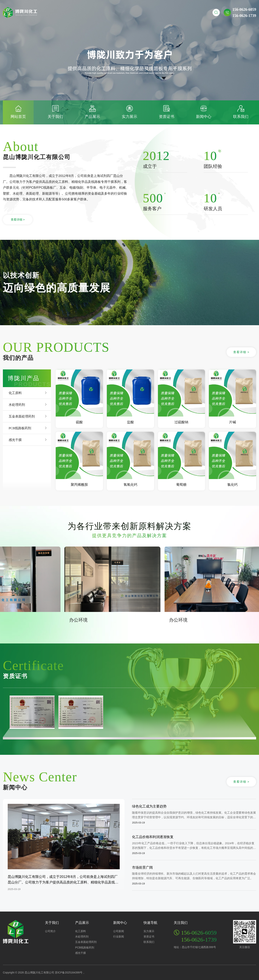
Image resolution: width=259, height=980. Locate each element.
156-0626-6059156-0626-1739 (244, 12)
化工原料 (15, 393)
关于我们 (52, 923)
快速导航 (150, 923)
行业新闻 (119, 937)
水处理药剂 (17, 405)
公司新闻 (119, 931)
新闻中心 (120, 923)
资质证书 (149, 937)
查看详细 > (18, 220)
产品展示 (82, 923)
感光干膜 (15, 440)
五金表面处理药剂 (22, 416)
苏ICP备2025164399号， (70, 972)
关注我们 (181, 923)
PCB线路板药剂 (20, 428)
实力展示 (149, 931)
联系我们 (149, 942)
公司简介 (50, 931)
